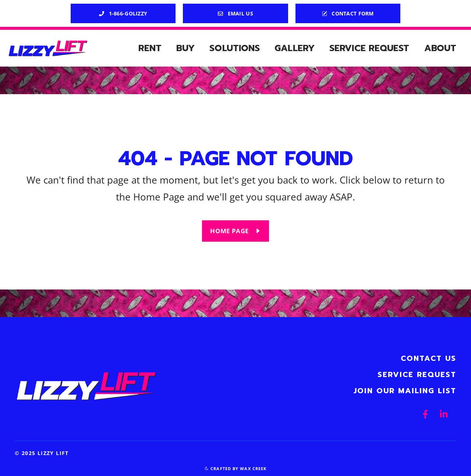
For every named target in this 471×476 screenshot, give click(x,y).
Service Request (369, 48)
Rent (150, 48)
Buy (185, 48)
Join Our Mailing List (405, 391)
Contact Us (428, 358)
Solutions (235, 48)
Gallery (295, 48)
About (440, 48)
